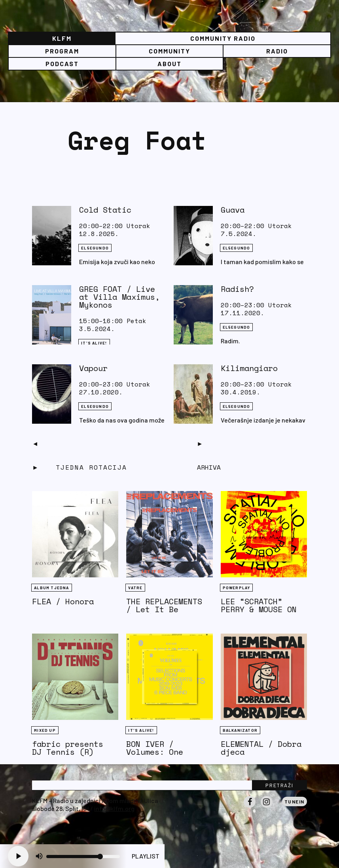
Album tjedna (51, 588)
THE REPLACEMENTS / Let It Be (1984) (164, 609)
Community (169, 51)
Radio (277, 51)
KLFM (62, 38)
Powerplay (237, 588)
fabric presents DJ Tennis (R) (68, 748)
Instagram (267, 807)
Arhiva (209, 467)
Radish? (237, 289)
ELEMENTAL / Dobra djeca (261, 748)
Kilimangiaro (249, 368)
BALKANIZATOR (240, 730)
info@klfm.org (114, 808)
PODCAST (62, 64)
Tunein (294, 801)
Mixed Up (45, 730)
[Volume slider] (83, 857)
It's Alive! (94, 343)
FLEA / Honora (63, 601)
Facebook (250, 807)
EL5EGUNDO (95, 248)
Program (62, 51)
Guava (233, 210)
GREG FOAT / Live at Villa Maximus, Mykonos (119, 297)
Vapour (93, 368)
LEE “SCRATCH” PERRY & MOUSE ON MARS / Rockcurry (259, 609)
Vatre (135, 588)
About (169, 64)
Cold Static (105, 210)
